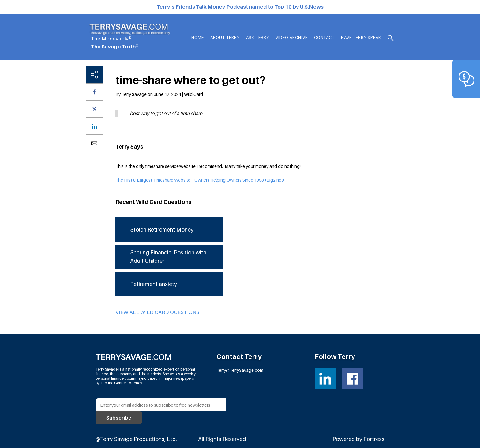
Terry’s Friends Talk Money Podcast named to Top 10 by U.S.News (240, 7)
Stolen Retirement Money (162, 230)
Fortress (374, 439)
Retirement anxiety (154, 284)
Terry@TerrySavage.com (240, 370)
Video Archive (292, 37)
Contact (324, 37)
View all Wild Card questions (157, 312)
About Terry (225, 37)
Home (198, 37)
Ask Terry (258, 37)
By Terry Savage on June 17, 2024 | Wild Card (159, 94)
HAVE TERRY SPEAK (361, 37)
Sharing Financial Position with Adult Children (168, 257)
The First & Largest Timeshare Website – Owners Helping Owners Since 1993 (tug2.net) (200, 180)
